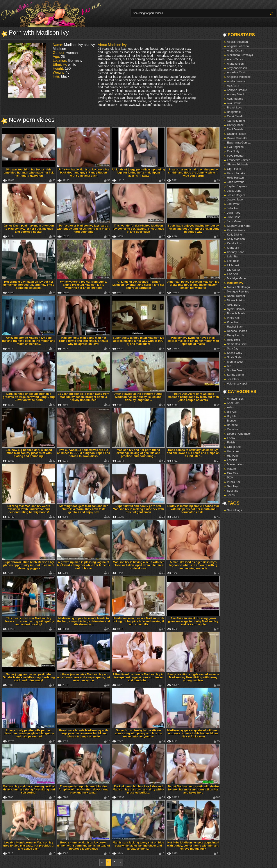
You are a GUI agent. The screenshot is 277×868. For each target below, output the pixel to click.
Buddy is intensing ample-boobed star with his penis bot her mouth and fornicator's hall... (193, 509)
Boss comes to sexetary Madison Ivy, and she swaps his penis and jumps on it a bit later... (193, 453)
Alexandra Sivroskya (240, 55)
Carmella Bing (236, 121)
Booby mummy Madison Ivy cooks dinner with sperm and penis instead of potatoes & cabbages (83, 846)
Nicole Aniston (236, 300)
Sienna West (235, 362)
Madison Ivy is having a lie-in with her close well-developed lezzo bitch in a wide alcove (138, 565)
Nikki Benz (234, 305)
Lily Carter (233, 270)
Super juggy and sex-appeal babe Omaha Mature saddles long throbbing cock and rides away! (29, 677)
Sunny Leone (235, 375)
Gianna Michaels (238, 164)
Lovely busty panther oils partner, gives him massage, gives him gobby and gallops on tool (29, 733)
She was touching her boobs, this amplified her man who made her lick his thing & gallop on (29, 173)
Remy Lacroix (236, 335)
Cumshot (233, 429)
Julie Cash (234, 217)
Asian (231, 407)
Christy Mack (235, 125)
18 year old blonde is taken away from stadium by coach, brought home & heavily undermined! (84, 397)
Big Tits (232, 416)
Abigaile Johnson (238, 46)
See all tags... (236, 510)
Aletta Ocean (235, 50)
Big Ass (232, 412)
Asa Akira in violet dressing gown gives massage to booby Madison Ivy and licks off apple (193, 621)
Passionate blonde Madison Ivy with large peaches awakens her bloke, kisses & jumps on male (84, 733)
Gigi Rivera (234, 169)
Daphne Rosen (237, 134)
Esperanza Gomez (239, 143)
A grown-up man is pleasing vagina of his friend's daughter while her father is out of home (84, 565)
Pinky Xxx (233, 318)
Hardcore (233, 451)
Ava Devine (234, 103)
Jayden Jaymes (237, 186)
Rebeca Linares (237, 331)
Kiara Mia (233, 248)
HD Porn (232, 456)
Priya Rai (233, 322)
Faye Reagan (236, 156)
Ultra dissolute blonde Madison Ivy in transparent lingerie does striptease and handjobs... (138, 677)
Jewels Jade (235, 199)
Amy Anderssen (237, 68)
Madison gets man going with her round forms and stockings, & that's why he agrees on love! (84, 341)
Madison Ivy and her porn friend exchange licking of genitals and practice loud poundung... (138, 453)
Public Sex (234, 482)
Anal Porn (233, 403)
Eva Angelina (235, 147)
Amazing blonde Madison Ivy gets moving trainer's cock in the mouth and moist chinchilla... (29, 341)
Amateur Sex (235, 399)
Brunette (232, 425)
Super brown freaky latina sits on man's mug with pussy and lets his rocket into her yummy (138, 733)
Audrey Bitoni (235, 94)
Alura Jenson (235, 64)
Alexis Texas (235, 59)
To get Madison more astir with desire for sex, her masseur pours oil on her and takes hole (193, 789)
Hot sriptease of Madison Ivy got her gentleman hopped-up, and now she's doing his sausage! (29, 285)
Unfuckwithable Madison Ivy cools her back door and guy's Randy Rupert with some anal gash (84, 173)
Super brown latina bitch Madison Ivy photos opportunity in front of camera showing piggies (29, 565)
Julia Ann (233, 208)
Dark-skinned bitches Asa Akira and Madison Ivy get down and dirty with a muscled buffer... (138, 789)
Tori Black (233, 379)
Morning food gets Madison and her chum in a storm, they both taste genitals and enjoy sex (84, 509)
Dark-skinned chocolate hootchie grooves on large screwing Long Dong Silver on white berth (29, 397)
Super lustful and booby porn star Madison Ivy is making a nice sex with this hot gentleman (138, 509)
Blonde (231, 421)
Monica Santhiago (238, 287)
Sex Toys (233, 486)
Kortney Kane (236, 252)
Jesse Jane (234, 191)
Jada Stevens (236, 182)
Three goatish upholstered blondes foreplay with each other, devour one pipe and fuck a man (84, 789)
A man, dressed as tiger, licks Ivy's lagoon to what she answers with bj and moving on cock (193, 565)
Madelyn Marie (236, 278)
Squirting (233, 491)
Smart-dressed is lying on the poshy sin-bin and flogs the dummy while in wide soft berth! (193, 173)
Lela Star (233, 256)
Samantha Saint (237, 344)
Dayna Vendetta (237, 138)
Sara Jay (233, 348)
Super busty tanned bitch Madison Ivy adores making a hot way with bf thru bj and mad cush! (138, 341)
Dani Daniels (235, 129)
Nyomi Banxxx (236, 309)
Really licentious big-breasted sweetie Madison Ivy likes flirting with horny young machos (193, 677)
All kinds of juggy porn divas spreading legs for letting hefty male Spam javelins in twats (138, 173)
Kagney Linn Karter (239, 226)
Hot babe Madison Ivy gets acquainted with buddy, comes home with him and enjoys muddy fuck (193, 846)
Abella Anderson (237, 42)
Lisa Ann (232, 274)
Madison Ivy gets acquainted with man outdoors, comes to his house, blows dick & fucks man (193, 733)
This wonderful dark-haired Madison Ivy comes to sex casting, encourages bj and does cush (138, 229)
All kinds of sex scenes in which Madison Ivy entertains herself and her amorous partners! (138, 285)
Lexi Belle (233, 261)
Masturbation (235, 464)
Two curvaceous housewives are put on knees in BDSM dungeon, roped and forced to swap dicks (84, 453)
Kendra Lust (235, 243)
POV (230, 477)
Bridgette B (234, 112)
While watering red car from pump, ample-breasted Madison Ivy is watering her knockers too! (84, 285)
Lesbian (232, 460)
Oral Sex (233, 473)
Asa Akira (233, 86)
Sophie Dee (234, 370)
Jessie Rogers (236, 195)
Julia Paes (234, 213)
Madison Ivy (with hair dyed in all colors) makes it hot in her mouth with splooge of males (193, 341)
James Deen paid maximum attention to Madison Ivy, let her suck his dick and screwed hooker (29, 229)
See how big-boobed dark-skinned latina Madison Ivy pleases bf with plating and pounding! (29, 453)
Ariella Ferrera (236, 81)
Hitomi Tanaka (236, 173)
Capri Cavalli (235, 116)
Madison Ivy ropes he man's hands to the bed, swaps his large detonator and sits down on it (84, 621)
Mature (231, 469)
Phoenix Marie (236, 313)
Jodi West (233, 204)
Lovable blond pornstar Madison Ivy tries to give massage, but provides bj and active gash (29, 846)
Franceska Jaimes (239, 160)
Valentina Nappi (237, 384)
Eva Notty (233, 151)
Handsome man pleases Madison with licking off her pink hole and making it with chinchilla (138, 621)
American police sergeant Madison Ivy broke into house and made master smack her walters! (193, 285)
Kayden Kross (236, 230)
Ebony (231, 438)
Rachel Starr (235, 327)
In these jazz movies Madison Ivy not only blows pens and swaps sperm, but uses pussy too (83, 677)
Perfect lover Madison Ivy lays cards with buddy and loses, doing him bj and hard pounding (83, 229)
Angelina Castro (237, 72)
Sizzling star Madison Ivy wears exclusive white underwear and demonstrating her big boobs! (29, 509)
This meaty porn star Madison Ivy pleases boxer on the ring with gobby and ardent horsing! (29, 621)
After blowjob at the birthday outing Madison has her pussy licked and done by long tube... (138, 397)
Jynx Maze (234, 221)
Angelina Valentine (239, 77)
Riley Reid (233, 340)
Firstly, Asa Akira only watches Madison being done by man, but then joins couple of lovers (193, 397)
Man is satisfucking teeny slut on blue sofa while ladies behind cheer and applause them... (138, 846)
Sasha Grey (235, 353)
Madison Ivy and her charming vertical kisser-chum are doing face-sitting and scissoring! (29, 789)
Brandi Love (235, 107)
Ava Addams (235, 99)
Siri (229, 366)
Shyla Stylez (235, 357)
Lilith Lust (233, 265)
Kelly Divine (234, 235)
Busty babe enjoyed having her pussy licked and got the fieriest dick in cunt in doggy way (193, 229)
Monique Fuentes (238, 291)
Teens (231, 495)
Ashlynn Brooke (237, 90)
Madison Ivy (235, 283)
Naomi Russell (236, 296)
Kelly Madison (236, 239)
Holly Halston (235, 178)
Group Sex (234, 447)
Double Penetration (239, 434)
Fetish (231, 442)
